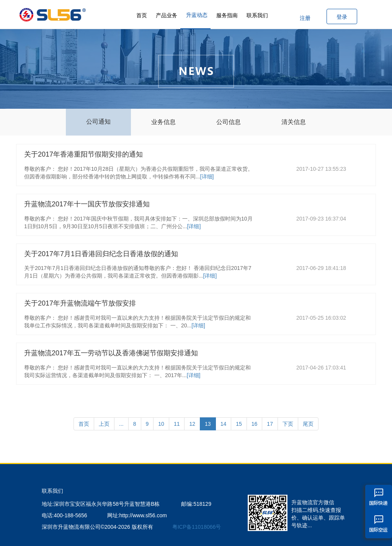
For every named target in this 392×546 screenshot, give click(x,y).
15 (239, 424)
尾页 (308, 424)
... (121, 424)
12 (192, 424)
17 (270, 424)
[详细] (207, 177)
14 (224, 424)
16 (255, 424)
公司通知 (98, 122)
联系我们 (257, 15)
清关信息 (294, 122)
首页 (142, 15)
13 (208, 424)
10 (161, 424)
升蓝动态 (197, 15)
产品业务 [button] (167, 15)
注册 (305, 18)
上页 (104, 424)
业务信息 (163, 122)
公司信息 (229, 122)
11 (177, 424)
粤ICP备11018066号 (197, 527)
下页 (288, 424)
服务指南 (227, 15)
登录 (342, 17)
